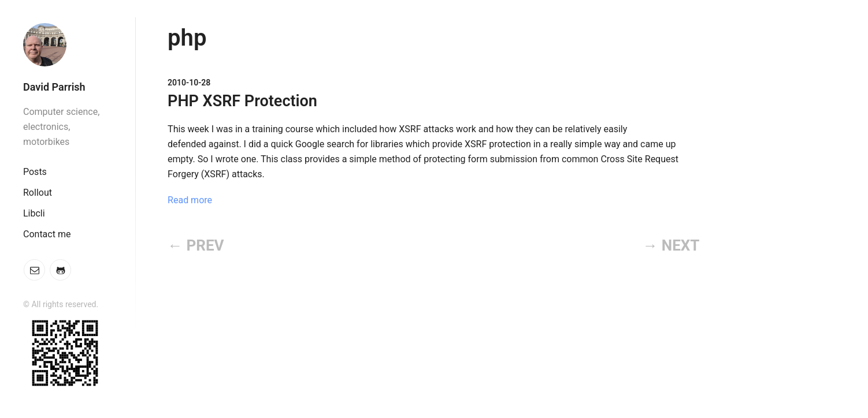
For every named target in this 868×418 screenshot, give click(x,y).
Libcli (34, 213)
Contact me (47, 234)
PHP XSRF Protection (242, 101)
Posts (35, 172)
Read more (190, 200)
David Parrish (54, 87)
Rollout (38, 193)
